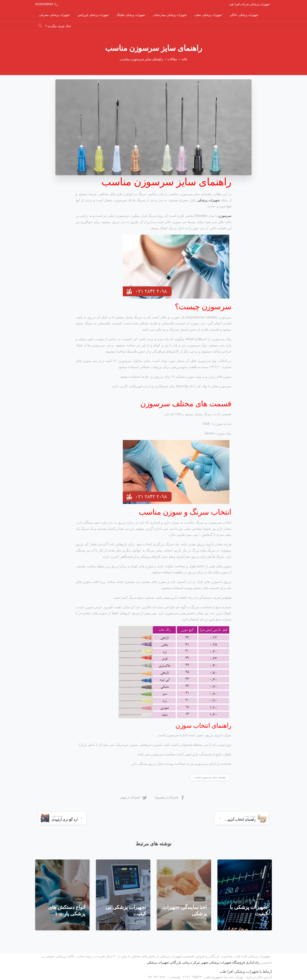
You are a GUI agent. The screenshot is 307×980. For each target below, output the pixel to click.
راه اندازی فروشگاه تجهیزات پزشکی (234, 962)
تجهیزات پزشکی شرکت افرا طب (249, 4)
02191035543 (47, 4)
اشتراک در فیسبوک (170, 798)
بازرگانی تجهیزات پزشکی (164, 962)
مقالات (171, 59)
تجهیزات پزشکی (208, 200)
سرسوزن (225, 216)
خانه (184, 59)
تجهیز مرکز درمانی (195, 962)
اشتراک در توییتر (133, 798)
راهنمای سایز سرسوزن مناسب (210, 777)
